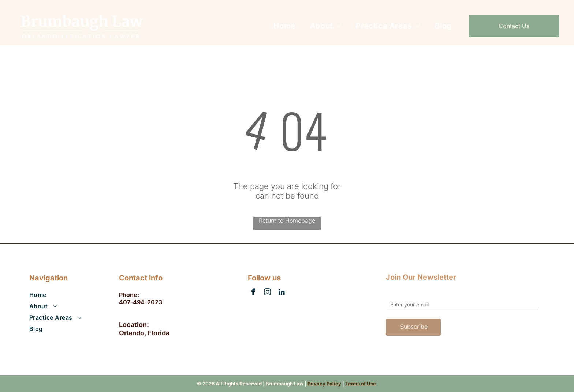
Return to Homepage (287, 220)
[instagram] (267, 293)
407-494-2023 (141, 302)
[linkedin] (282, 293)
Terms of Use (361, 384)
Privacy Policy (324, 384)
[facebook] (253, 293)
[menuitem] (284, 26)
